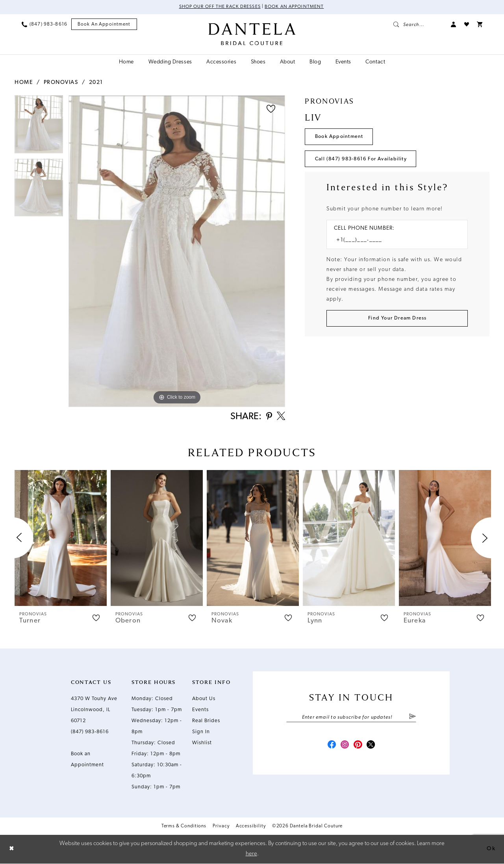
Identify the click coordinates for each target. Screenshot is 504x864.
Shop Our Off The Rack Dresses (219, 7)
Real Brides (206, 722)
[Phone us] (44, 24)
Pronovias (61, 83)
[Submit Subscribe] (412, 718)
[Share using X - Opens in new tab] (280, 417)
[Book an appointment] (104, 25)
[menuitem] (44, 24)
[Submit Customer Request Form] (397, 320)
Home (24, 83)
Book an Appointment (295, 7)
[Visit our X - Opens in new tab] (372, 747)
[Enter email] (351, 718)
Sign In (201, 733)
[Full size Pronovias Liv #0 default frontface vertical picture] (177, 251)
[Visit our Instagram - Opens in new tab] (344, 747)
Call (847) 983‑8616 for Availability (363, 160)
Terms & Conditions (184, 827)
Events (200, 711)
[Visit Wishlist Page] (467, 24)
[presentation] (61, 539)
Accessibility (251, 827)
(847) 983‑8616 (90, 733)
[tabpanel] (39, 127)
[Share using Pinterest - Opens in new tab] (268, 417)
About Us (204, 700)
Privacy (221, 827)
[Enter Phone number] (393, 242)
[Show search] (418, 24)
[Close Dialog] (12, 850)
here (251, 854)
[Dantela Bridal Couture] (252, 34)
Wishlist (202, 744)
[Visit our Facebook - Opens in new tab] (330, 747)
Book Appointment (340, 137)
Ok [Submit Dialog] (491, 849)
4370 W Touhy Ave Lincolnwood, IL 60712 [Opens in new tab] (94, 711)
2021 (96, 83)
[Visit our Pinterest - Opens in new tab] (358, 747)
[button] (454, 24)
